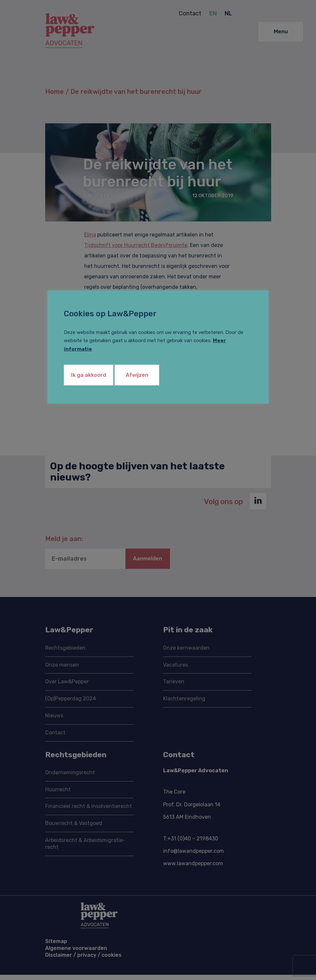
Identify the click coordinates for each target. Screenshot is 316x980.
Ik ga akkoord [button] (93, 377)
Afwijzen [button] (150, 377)
